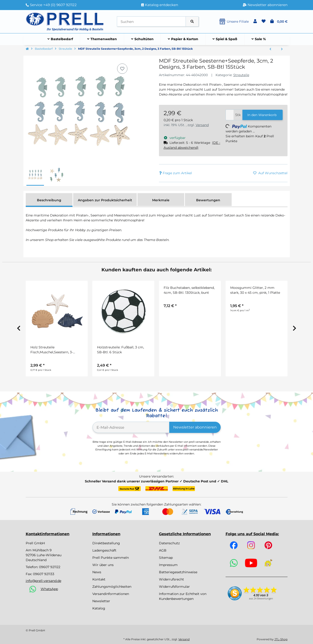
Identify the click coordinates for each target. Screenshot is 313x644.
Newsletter (101, 601)
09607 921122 (50, 567)
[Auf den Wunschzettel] (122, 69)
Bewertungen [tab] (208, 200)
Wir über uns (103, 565)
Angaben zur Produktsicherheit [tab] (105, 200)
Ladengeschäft (104, 550)
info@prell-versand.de (43, 581)
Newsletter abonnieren (195, 427)
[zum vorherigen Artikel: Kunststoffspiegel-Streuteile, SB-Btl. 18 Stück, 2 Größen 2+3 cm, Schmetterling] (270, 49)
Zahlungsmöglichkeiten (112, 587)
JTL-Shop (281, 639)
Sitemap (166, 558)
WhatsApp (49, 589)
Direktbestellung (106, 543)
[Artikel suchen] (192, 22)
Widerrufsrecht (171, 579)
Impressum (168, 565)
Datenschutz (169, 543)
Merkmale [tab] (161, 200)
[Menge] (230, 115)
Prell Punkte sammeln (111, 558)
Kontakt (99, 579)
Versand (202, 125)
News (97, 572)
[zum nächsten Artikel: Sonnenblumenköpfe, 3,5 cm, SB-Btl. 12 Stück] (282, 49)
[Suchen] (151, 22)
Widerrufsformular (174, 587)
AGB (163, 550)
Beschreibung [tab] (49, 200)
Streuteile (241, 75)
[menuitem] (60, 39)
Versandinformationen (111, 594)
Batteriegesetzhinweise (178, 572)
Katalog (99, 608)
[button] (255, 21)
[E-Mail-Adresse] (131, 427)
